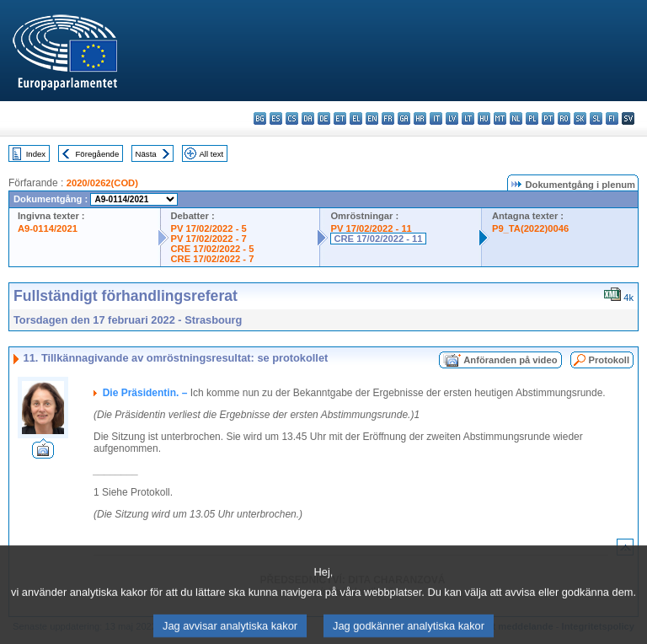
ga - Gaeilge (404, 118)
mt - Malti (500, 118)
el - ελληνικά (356, 118)
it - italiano (436, 118)
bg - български (260, 118)
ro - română (564, 118)
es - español (276, 118)
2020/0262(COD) (102, 183)
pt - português (548, 118)
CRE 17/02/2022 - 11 (378, 239)
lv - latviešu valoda (452, 118)
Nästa (146, 154)
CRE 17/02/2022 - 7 (213, 259)
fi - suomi (612, 118)
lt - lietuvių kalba (468, 118)
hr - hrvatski (420, 118)
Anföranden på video (510, 360)
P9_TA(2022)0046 (530, 228)
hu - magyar (484, 118)
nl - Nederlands (516, 118)
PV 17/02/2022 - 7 (209, 239)
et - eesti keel (340, 118)
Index (36, 154)
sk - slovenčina (580, 118)
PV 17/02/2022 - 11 (371, 228)
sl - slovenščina (596, 118)
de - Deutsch (324, 118)
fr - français (388, 118)
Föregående (98, 154)
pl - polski (532, 118)
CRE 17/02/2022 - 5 (213, 249)
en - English (372, 118)
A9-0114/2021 (48, 228)
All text (211, 154)
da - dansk (308, 118)
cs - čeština (292, 118)
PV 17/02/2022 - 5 (209, 228)
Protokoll (609, 360)
